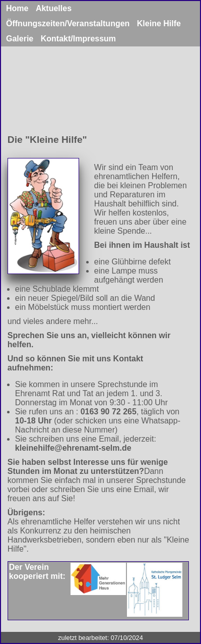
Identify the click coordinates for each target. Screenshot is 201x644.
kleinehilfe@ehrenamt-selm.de (73, 448)
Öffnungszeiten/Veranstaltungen (68, 23)
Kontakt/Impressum (78, 39)
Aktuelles (54, 8)
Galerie (20, 39)
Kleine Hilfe (159, 23)
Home (18, 8)
